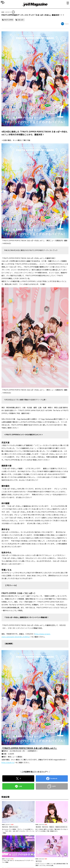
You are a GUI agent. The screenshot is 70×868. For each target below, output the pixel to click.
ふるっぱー (21, 20)
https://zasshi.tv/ (8, 763)
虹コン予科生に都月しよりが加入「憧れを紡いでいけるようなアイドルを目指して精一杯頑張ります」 (52, 830)
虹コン (52, 827)
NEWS (3, 12)
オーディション (14, 827)
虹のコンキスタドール (62, 827)
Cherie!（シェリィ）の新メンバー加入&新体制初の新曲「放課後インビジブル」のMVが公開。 (52, 865)
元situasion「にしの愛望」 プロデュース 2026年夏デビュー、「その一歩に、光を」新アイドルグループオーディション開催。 (18, 831)
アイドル (6, 827)
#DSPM (39, 827)
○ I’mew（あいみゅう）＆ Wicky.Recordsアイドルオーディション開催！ (18, 861)
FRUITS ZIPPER (9, 20)
